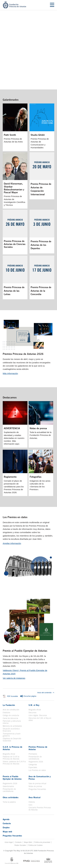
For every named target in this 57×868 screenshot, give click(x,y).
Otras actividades (11, 797)
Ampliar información (12, 543)
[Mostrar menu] (52, 5)
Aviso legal (9, 842)
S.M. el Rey (34, 705)
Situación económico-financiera (11, 730)
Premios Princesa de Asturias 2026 (23, 354)
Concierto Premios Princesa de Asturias (40, 809)
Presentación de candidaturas (35, 758)
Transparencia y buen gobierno (12, 735)
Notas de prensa (35, 786)
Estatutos (6, 713)
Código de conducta (11, 715)
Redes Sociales (20, 845)
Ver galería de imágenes (14, 678)
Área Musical (35, 797)
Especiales (33, 767)
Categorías (33, 765)
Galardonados (11, 100)
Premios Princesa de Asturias (38, 748)
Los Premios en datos (15, 517)
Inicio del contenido (46, 693)
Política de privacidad (42, 842)
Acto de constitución (11, 710)
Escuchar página (28, 696)
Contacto (7, 823)
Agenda (6, 819)
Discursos (32, 713)
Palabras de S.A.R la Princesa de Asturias (11, 758)
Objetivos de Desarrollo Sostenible (12, 740)
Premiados (33, 754)
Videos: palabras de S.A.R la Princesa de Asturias (14, 763)
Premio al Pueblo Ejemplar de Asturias (25, 651)
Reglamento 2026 (36, 762)
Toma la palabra (9, 802)
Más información (10, 373)
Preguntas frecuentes (37, 789)
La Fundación (9, 705)
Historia (32, 802)
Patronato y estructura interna (12, 722)
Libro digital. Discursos (38, 715)
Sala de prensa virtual (37, 783)
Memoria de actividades (12, 726)
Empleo (6, 827)
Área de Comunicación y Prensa (40, 778)
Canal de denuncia (10, 718)
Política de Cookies (35, 845)
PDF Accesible (13, 696)
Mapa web (7, 832)
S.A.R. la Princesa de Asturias (13, 748)
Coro (30, 805)
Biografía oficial (35, 710)
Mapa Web (28, 842)
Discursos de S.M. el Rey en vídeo (40, 719)
